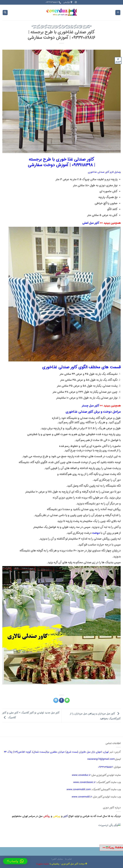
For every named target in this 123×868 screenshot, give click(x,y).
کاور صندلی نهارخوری (74, 28)
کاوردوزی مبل (39, 28)
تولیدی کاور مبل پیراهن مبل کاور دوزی (68, 26)
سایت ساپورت (42, 864)
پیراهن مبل (87, 26)
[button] (15, 861)
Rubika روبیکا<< (113, 848)
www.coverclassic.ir (84, 782)
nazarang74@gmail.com (101, 759)
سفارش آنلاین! (57, 859)
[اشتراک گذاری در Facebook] (61, 700)
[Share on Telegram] (56, 700)
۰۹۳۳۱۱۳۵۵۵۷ (105, 767)
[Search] (5, 13)
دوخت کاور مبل (47, 26)
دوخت (96, 533)
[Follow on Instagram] (76, 2)
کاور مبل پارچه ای (51, 28)
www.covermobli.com (78, 789)
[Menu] (118, 13)
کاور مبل (62, 28)
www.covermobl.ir (82, 797)
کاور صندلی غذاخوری (79, 412)
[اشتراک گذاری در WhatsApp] (67, 700)
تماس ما (68, 859)
